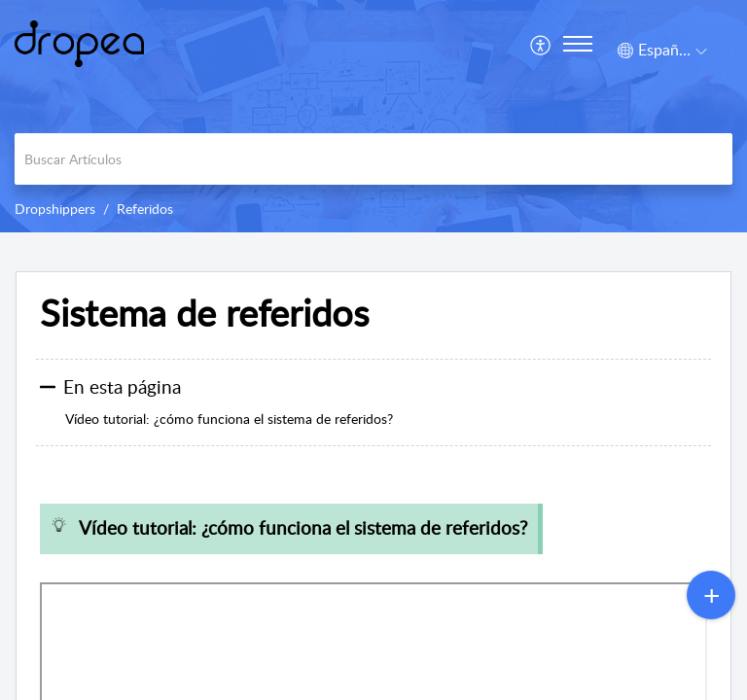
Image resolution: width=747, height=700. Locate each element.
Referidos (145, 209)
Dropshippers (55, 209)
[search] (373, 159)
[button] (541, 44)
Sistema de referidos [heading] (204, 313)
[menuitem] (541, 44)
